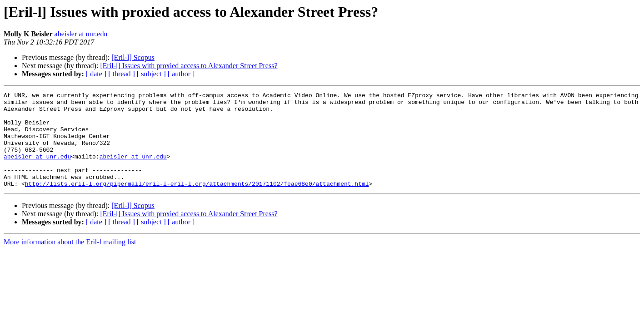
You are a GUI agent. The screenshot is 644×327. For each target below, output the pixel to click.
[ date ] (96, 74)
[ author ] (181, 74)
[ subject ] (151, 74)
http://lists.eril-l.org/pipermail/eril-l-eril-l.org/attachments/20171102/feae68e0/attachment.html (197, 203)
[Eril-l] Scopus (133, 57)
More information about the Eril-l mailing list (70, 261)
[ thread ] (122, 74)
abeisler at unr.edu (81, 34)
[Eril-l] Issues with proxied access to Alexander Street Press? (189, 66)
